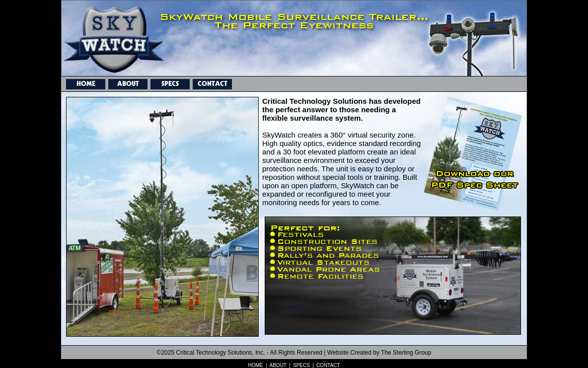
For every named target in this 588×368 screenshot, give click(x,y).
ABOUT (128, 82)
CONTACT (213, 82)
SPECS (170, 82)
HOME (86, 82)
